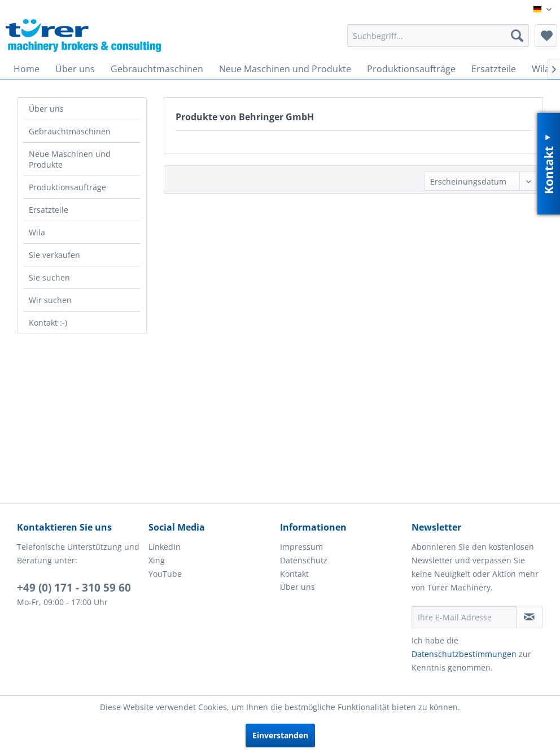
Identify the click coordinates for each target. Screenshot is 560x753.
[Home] (27, 69)
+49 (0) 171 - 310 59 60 (74, 588)
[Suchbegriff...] (438, 36)
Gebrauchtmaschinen (70, 131)
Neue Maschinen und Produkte (70, 159)
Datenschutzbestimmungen (464, 654)
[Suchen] (517, 36)
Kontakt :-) (48, 323)
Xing (157, 560)
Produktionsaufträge (67, 187)
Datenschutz (304, 560)
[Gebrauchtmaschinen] (157, 69)
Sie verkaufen (54, 255)
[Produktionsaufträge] (411, 69)
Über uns (46, 109)
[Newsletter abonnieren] (529, 617)
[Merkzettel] (546, 36)
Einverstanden (280, 735)
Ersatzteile (49, 210)
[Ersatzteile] (494, 69)
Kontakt (294, 574)
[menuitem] (438, 36)
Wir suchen (50, 300)
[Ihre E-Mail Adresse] (464, 617)
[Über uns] (75, 69)
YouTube (165, 574)
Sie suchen (49, 277)
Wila (37, 232)
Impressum (301, 547)
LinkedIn (165, 547)
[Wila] (541, 69)
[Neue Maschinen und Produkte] (285, 69)
